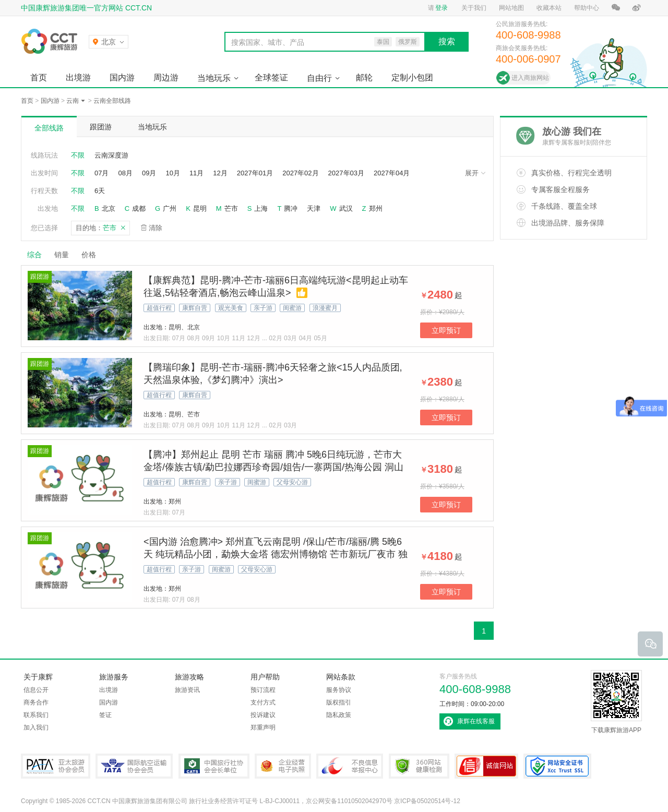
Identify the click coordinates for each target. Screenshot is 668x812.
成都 (139, 208)
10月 (172, 173)
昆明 (200, 208)
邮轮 (364, 77)
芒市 (231, 208)
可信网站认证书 (486, 766)
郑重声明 (263, 727)
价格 (93, 255)
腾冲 (291, 208)
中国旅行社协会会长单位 (214, 766)
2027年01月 (255, 173)
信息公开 (36, 690)
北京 (109, 208)
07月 (102, 173)
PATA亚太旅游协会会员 (56, 766)
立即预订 (446, 330)
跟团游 (101, 127)
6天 (100, 191)
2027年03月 (346, 173)
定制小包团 (412, 77)
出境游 (78, 77)
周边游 (166, 77)
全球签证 (271, 77)
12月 (220, 173)
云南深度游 (111, 155)
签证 (105, 715)
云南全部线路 (112, 101)
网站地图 (511, 8)
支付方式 (263, 702)
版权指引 (339, 702)
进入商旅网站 (530, 78)
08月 (125, 173)
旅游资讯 (187, 690)
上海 (261, 208)
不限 (78, 155)
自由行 (319, 78)
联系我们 (36, 715)
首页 (39, 77)
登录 (442, 8)
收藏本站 (549, 8)
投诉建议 (263, 715)
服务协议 (339, 690)
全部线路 (49, 128)
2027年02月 (300, 173)
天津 (314, 208)
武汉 (346, 208)
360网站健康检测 (419, 766)
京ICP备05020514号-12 (427, 801)
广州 (170, 208)
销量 (62, 255)
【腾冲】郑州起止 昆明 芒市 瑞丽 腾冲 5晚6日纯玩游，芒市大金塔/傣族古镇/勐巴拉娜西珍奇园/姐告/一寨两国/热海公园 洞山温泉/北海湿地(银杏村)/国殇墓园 (273, 467)
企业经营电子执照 (283, 766)
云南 (73, 101)
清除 (156, 228)
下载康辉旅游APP (616, 702)
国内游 (122, 77)
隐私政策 (339, 715)
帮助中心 (587, 8)
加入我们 (36, 727)
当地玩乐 (214, 78)
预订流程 (263, 690)
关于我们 (474, 8)
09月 (149, 173)
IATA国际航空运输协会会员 (134, 766)
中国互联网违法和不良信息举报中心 (350, 766)
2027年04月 (392, 173)
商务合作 (36, 702)
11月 (196, 173)
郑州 (376, 208)
